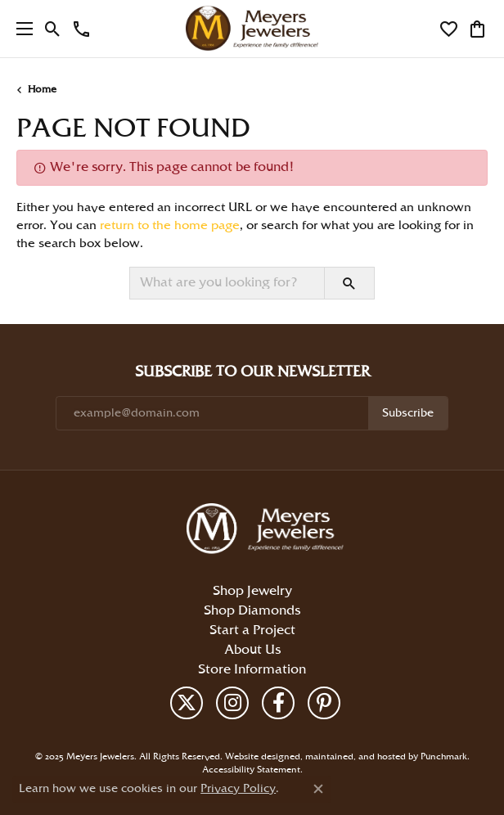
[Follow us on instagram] (232, 702)
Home (42, 90)
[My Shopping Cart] (477, 29)
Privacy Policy (238, 788)
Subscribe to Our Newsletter (252, 372)
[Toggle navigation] (20, 29)
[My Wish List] (449, 29)
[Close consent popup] (318, 789)
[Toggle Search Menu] (53, 29)
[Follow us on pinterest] (324, 702)
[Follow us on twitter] (187, 702)
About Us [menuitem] (252, 649)
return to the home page (170, 226)
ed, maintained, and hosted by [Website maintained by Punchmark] (355, 756)
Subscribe (408, 412)
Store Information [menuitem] (252, 669)
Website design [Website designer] (257, 756)
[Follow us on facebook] (278, 702)
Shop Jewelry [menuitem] (252, 590)
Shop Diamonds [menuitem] (252, 610)
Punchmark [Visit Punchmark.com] (444, 756)
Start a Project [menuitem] (252, 630)
